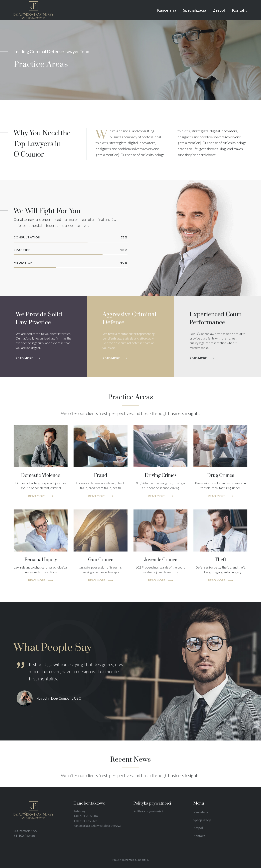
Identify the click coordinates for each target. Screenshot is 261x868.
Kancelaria (201, 812)
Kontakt (199, 836)
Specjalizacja (202, 820)
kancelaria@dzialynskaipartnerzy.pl (98, 825)
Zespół (198, 828)
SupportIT (142, 860)
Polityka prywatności (148, 811)
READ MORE (41, 496)
